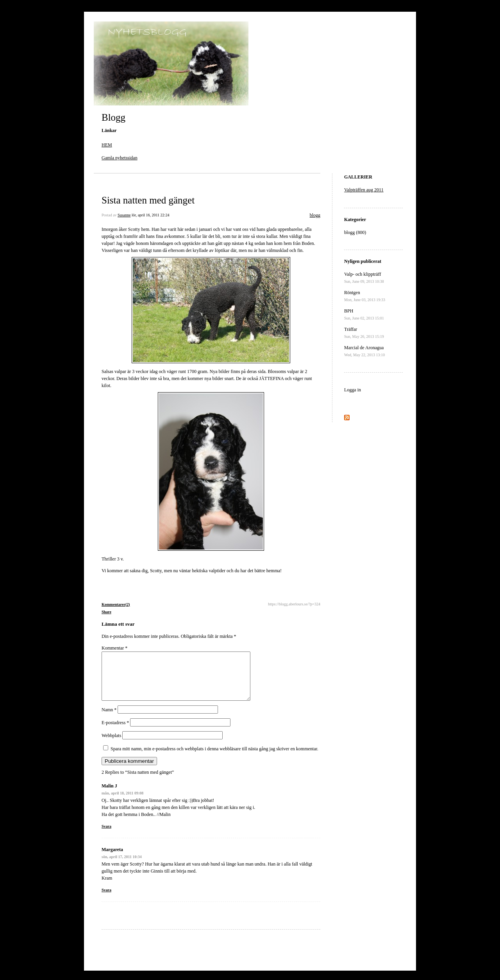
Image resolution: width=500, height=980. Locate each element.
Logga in (353, 390)
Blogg (113, 117)
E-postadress (115, 732)
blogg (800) (355, 232)
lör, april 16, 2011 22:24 (150, 215)
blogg (315, 215)
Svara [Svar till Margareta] (106, 899)
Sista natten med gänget (148, 200)
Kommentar (114, 648)
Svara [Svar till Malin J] (106, 836)
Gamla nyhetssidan (120, 158)
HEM (107, 145)
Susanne (124, 215)
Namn (109, 719)
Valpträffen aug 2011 (364, 190)
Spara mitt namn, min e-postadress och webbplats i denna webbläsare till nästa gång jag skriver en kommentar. (214, 758)
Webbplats (111, 745)
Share (106, 612)
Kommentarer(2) (116, 604)
